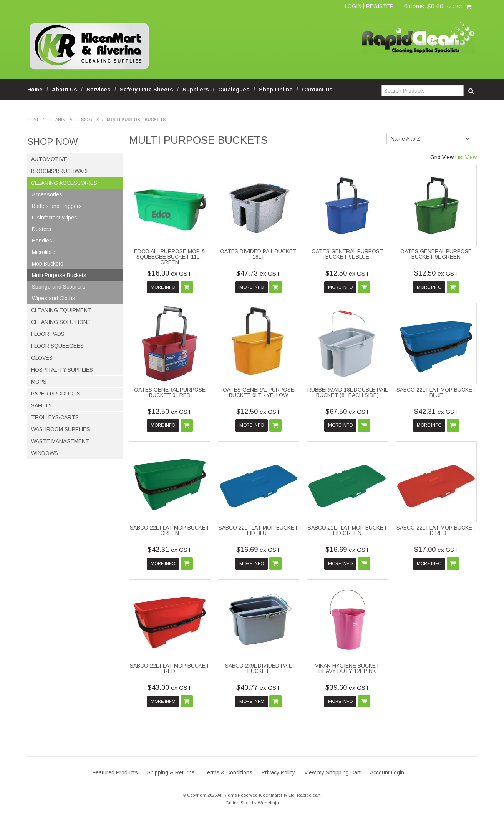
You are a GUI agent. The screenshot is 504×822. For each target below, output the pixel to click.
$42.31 (436, 412)
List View (466, 157)
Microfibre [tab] (44, 252)
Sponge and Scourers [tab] (59, 287)
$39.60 (347, 687)
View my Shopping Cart (332, 772)
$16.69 (258, 550)
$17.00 (436, 550)
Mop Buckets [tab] (48, 264)
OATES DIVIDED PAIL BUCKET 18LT (258, 254)
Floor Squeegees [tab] (57, 346)
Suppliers (196, 90)
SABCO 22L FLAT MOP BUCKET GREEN (170, 530)
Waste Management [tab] (60, 441)
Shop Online (276, 90)
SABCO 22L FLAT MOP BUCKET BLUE (436, 392)
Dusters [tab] (42, 229)
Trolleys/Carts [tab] (55, 417)
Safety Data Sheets (147, 90)
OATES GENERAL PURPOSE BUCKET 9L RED (170, 392)
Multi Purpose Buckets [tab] (59, 275)
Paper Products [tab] (56, 394)
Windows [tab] (45, 453)
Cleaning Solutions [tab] (61, 322)
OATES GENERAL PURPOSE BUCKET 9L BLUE (347, 254)
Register (380, 6)
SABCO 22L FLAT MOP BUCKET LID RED (436, 530)
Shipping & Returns (171, 772)
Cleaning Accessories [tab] (64, 183)
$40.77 (258, 687)
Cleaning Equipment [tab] (61, 310)
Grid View (442, 157)
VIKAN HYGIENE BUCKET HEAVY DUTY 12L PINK (347, 668)
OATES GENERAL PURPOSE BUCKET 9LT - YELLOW (259, 392)
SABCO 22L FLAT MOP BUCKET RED (170, 668)
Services (99, 90)
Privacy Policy (278, 772)
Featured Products (115, 772)
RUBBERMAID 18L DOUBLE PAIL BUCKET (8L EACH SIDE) (347, 392)
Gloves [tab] (42, 358)
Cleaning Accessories (73, 120)
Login (353, 6)
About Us (65, 90)
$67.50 (347, 412)
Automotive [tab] (49, 159)
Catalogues (234, 90)
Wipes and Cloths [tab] (54, 298)
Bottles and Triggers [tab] (57, 206)
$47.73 (258, 273)
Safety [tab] (41, 405)
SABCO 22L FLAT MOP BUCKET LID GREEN (347, 530)
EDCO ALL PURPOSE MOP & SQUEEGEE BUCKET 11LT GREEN (170, 257)
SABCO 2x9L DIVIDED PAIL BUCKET (258, 668)
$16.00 (170, 273)
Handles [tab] (42, 241)
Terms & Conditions (228, 772)
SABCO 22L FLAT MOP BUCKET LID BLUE (258, 530)
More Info (163, 287)
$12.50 (347, 273)
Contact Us (317, 90)
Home (35, 90)
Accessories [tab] (47, 194)
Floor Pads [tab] (48, 334)
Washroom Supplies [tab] (61, 429)
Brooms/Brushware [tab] (61, 171)
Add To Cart (187, 287)
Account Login (387, 772)
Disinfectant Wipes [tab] (55, 218)
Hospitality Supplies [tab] (62, 370)
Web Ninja (268, 803)
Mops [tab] (39, 382)
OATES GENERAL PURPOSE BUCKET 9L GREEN (436, 254)
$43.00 (170, 687)
